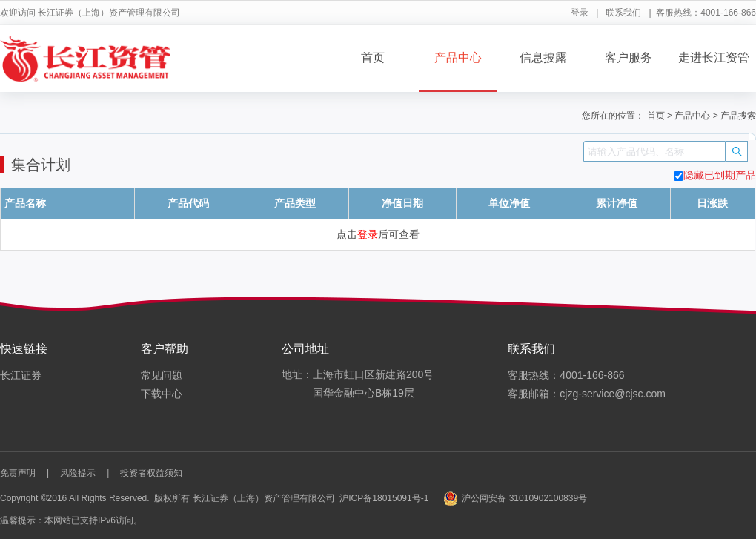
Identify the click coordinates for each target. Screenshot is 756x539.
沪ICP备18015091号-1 (384, 498)
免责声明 (18, 473)
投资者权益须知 (151, 473)
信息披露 (543, 57)
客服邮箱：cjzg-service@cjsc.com (587, 394)
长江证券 (21, 375)
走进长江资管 (714, 57)
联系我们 (623, 13)
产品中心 (458, 57)
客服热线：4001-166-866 (566, 375)
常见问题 (162, 375)
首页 (373, 57)
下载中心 (162, 394)
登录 (580, 13)
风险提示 (78, 473)
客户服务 (629, 57)
